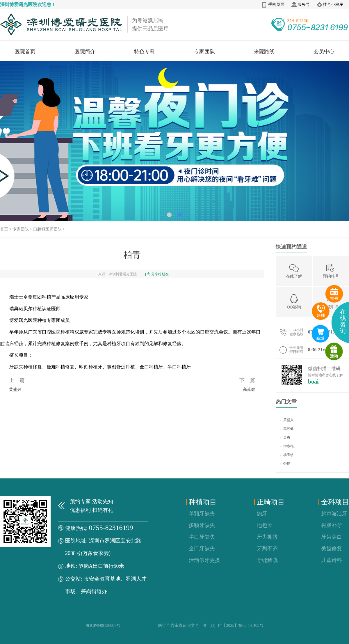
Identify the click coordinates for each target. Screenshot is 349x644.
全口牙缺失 (202, 549)
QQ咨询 (294, 302)
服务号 (301, 5)
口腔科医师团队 (47, 229)
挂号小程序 (330, 5)
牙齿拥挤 (267, 537)
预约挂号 (331, 271)
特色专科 (145, 52)
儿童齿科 (332, 560)
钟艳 (285, 464)
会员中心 (324, 52)
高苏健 (249, 390)
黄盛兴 (15, 390)
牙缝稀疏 (267, 560)
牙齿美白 (332, 537)
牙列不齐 (267, 549)
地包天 (265, 525)
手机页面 (273, 5)
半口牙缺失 (202, 537)
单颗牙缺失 (202, 514)
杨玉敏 (287, 455)
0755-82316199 (111, 528)
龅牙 (262, 514)
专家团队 (204, 52)
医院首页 (25, 52)
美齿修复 (332, 549)
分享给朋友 (160, 274)
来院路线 (264, 52)
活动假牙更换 (204, 560)
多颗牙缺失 (202, 525)
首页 (4, 229)
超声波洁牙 (334, 514)
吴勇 (285, 437)
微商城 (334, 352)
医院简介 (85, 52)
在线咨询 (343, 321)
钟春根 (287, 446)
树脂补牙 (332, 525)
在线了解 (294, 271)
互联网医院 (320, 334)
